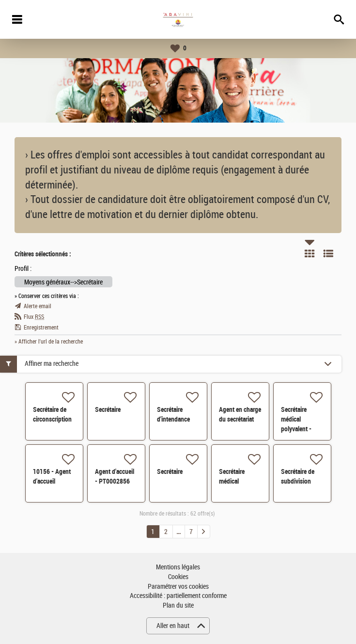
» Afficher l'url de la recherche (49, 342)
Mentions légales (178, 567)
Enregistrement (41, 328)
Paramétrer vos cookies (178, 587)
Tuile (310, 253)
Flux (34, 317)
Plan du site (178, 605)
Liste (328, 253)
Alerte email (38, 306)
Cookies (178, 577)
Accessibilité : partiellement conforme (178, 596)
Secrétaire (108, 409)
